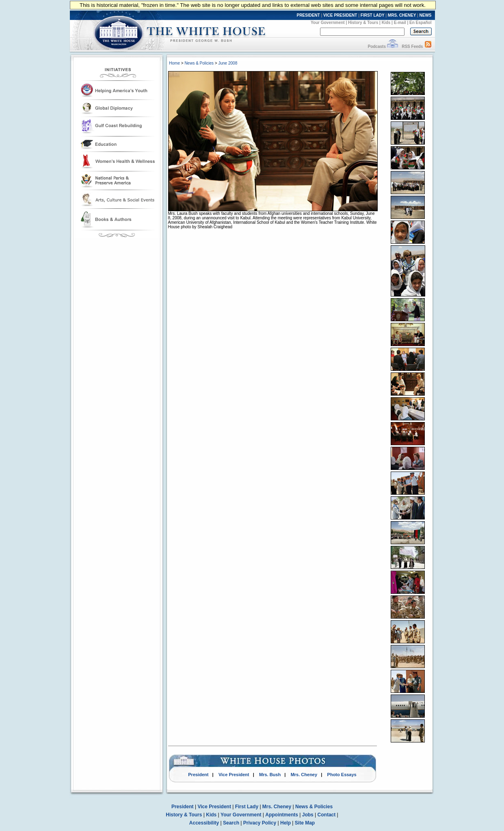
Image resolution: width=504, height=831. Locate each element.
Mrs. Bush (270, 775)
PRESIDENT (308, 15)
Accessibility (204, 823)
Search (231, 823)
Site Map (305, 823)
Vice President (234, 775)
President (198, 775)
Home (174, 63)
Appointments (282, 815)
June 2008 (228, 63)
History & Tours (363, 23)
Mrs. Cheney (304, 775)
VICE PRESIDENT (340, 15)
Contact (327, 815)
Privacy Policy (260, 823)
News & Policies (199, 63)
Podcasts (376, 47)
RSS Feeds (412, 47)
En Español (420, 23)
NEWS (426, 15)
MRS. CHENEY (402, 15)
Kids (386, 23)
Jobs (308, 815)
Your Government (328, 23)
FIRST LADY (373, 15)
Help (286, 823)
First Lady (247, 807)
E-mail (400, 23)
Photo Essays (342, 775)
